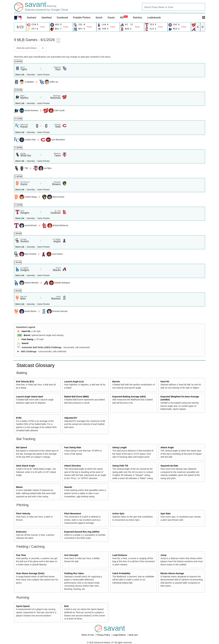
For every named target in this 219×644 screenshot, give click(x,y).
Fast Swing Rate (73, 447)
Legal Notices (120, 635)
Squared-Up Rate (169, 466)
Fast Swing (28, 339)
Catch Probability (121, 573)
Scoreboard (62, 18)
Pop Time (21, 555)
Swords (68, 487)
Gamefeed (47, 18)
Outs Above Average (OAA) (30, 573)
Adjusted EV (71, 418)
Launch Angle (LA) (74, 382)
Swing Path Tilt (120, 466)
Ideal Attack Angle (26, 466)
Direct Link (20, 75)
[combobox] (174, 7)
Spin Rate (165, 514)
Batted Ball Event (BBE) (76, 397)
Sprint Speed (23, 606)
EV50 (19, 418)
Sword (25, 343)
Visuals (111, 18)
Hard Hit (26, 331)
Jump (163, 555)
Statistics (137, 18)
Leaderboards (154, 18)
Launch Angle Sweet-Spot (30, 397)
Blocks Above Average (172, 573)
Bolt (66, 606)
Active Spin (118, 514)
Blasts (19, 487)
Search (99, 18)
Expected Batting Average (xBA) (129, 397)
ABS (124, 18)
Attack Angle (167, 447)
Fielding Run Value (74, 573)
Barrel (27, 335)
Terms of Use (88, 635)
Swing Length (120, 447)
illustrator (32, 18)
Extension (21, 532)
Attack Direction (73, 466)
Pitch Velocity (23, 514)
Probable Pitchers (82, 18)
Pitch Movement (73, 514)
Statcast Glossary (36, 365)
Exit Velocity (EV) (25, 382)
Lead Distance (120, 555)
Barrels (116, 382)
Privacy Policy (104, 635)
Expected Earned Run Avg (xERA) (82, 532)
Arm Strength (71, 555)
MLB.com (133, 635)
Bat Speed (21, 447)
